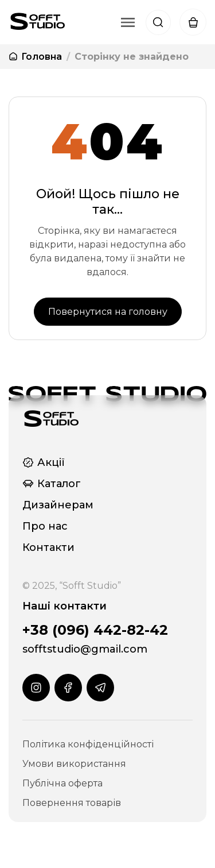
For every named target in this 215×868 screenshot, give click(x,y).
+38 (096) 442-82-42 (95, 630)
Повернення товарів (72, 803)
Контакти (48, 547)
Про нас (45, 526)
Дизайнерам (58, 505)
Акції (44, 462)
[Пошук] (158, 22)
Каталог (52, 484)
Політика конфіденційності (88, 744)
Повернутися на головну (108, 312)
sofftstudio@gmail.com (85, 649)
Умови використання (74, 764)
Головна (35, 57)
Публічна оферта (62, 783)
